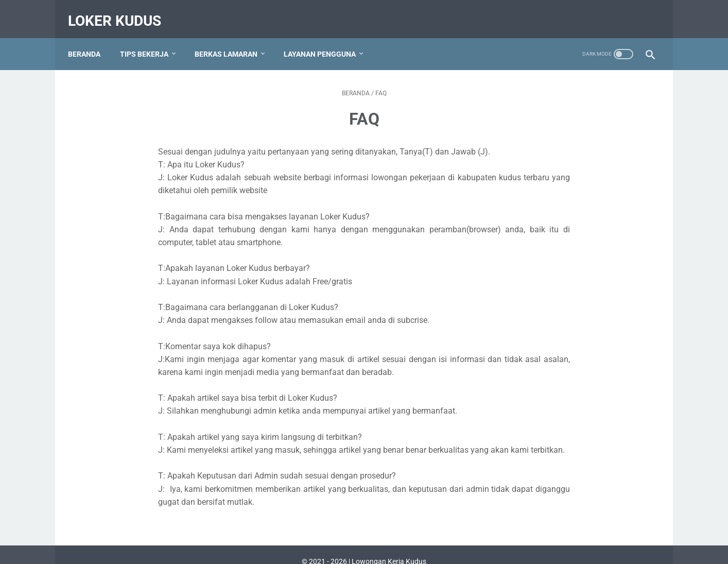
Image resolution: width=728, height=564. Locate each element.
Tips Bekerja (150, 41)
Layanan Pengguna (325, 41)
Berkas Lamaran (232, 41)
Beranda (90, 41)
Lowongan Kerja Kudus (389, 548)
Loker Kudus (120, 12)
